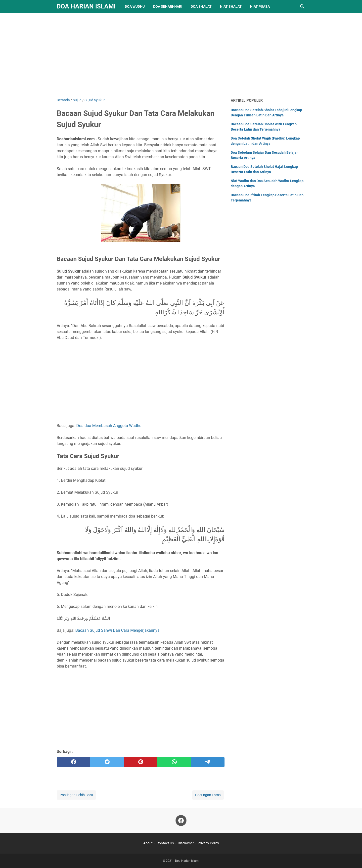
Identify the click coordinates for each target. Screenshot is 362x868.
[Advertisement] (181, 55)
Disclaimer (186, 843)
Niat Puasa (260, 6)
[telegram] (208, 762)
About (148, 843)
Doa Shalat (201, 6)
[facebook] (73, 762)
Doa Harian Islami (86, 6)
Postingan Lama (208, 795)
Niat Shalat (231, 6)
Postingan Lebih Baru (76, 795)
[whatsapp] (174, 762)
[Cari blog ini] (302, 6)
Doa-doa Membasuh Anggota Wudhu (109, 426)
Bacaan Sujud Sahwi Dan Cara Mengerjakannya (117, 630)
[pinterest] (141, 762)
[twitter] (107, 762)
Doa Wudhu (135, 6)
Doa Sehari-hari (168, 6)
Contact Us (165, 843)
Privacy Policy (208, 843)
